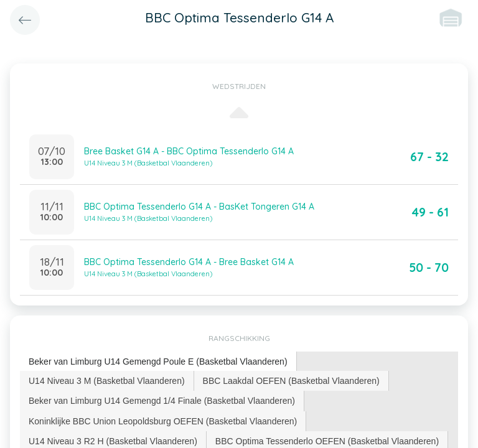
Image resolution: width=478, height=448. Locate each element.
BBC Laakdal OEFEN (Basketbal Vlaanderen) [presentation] (291, 381)
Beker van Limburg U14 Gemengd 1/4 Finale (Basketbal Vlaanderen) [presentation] (162, 401)
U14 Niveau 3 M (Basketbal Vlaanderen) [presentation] (107, 381)
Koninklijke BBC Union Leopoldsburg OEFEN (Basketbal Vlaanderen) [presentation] (163, 421)
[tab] (158, 362)
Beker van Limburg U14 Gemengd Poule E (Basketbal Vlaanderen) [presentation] (158, 362)
